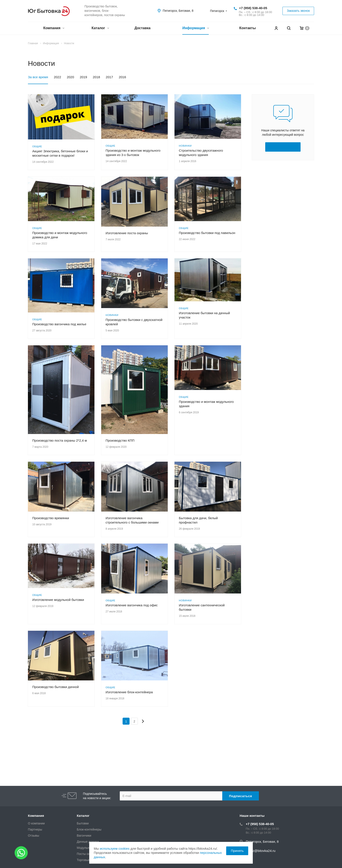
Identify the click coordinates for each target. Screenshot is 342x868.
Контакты (247, 28)
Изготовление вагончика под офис (132, 605)
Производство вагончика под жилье (59, 324)
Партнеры (35, 829)
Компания (54, 28)
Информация (196, 28)
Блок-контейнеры (89, 829)
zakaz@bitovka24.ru (261, 851)
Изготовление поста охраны (127, 233)
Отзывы (33, 836)
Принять (237, 851)
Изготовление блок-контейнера (129, 692)
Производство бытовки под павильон (207, 233)
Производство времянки (51, 518)
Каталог (100, 28)
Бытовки (83, 823)
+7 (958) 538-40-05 (253, 8)
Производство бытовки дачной (56, 687)
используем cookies (115, 849)
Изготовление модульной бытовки (58, 600)
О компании (36, 823)
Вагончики (84, 836)
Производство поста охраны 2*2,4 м (60, 440)
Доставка (142, 28)
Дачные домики (88, 842)
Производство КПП (120, 440)
